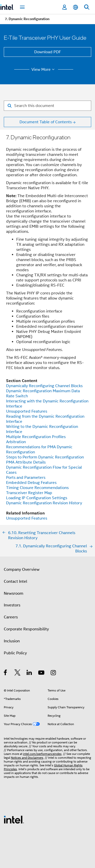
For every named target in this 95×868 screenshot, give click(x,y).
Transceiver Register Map (29, 493)
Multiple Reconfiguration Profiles (36, 437)
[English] (75, 7)
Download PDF (48, 52)
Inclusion (12, 641)
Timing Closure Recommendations (37, 488)
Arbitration (16, 442)
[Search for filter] (48, 106)
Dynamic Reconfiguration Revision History (44, 503)
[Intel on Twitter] (18, 673)
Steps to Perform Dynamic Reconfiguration (45, 457)
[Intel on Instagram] (54, 673)
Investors (12, 605)
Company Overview (22, 569)
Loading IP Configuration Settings (37, 498)
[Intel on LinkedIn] (30, 673)
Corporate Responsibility (26, 629)
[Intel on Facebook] (6, 673)
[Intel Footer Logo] (14, 819)
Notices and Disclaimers (27, 758)
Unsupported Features (27, 411)
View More (44, 70)
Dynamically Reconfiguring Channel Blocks (44, 386)
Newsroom (14, 593)
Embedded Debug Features (31, 483)
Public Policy (15, 653)
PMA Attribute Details (26, 462)
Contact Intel (15, 581)
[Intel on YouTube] (42, 673)
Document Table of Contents (46, 122)
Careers (11, 617)
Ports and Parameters (26, 478)
